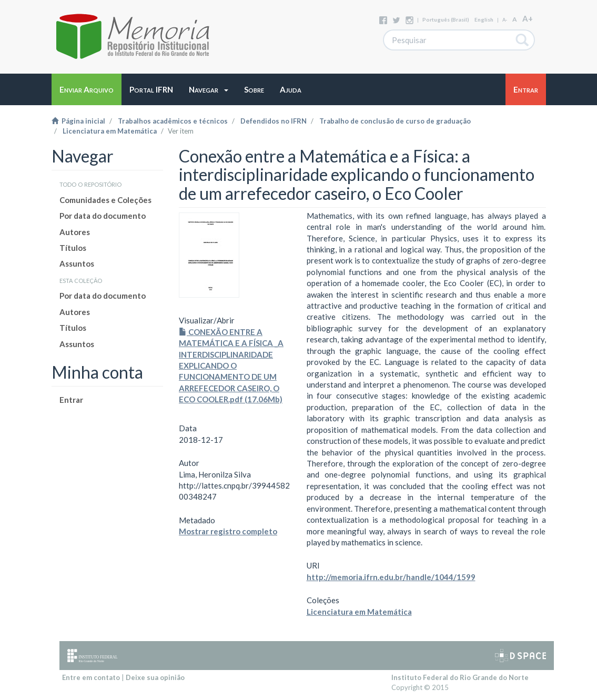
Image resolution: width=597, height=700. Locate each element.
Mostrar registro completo (228, 531)
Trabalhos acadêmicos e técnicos (173, 121)
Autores (75, 232)
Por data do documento (103, 216)
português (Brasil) (446, 19)
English (484, 19)
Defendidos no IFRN (274, 121)
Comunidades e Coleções (105, 200)
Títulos (73, 248)
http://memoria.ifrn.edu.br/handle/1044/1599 (391, 577)
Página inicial (78, 121)
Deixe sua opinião (155, 677)
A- (505, 20)
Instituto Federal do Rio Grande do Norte (460, 677)
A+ (528, 18)
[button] (209, 89)
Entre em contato (91, 677)
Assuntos (77, 263)
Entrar (71, 400)
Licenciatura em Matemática (110, 131)
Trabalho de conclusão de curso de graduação (395, 121)
